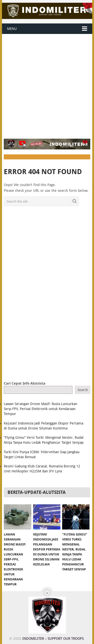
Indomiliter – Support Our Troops (53, 639)
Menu (12, 29)
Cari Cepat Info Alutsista (25, 383)
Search (83, 390)
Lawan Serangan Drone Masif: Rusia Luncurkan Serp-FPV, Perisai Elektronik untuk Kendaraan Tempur (40, 409)
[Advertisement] (47, 83)
